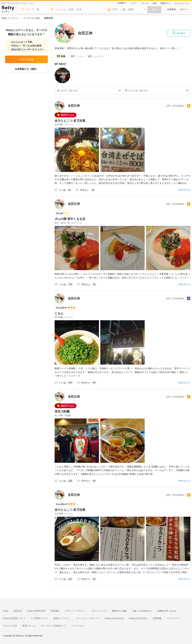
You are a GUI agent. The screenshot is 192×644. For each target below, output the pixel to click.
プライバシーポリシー (75, 611)
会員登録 (171, 9)
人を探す (121, 3)
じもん (59, 313)
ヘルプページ (173, 618)
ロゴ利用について (39, 618)
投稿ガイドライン (62, 618)
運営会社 (18, 611)
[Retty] (8, 9)
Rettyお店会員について (14, 618)
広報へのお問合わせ (142, 611)
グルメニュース (181, 3)
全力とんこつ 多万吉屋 (70, 121)
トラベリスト (78, 626)
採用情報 (157, 618)
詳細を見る (183, 190)
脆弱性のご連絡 (119, 611)
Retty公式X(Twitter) (138, 618)
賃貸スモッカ (29, 626)
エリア (134, 3)
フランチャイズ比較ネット (53, 626)
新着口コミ (166, 3)
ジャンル (145, 3)
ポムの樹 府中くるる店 (70, 219)
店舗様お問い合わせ (167, 611)
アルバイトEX (10, 626)
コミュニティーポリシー (88, 618)
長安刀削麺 (62, 412)
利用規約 (55, 611)
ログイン (184, 9)
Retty (6, 611)
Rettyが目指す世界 (36, 611)
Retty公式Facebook (114, 618)
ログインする (26, 59)
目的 (155, 3)
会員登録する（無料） (26, 69)
